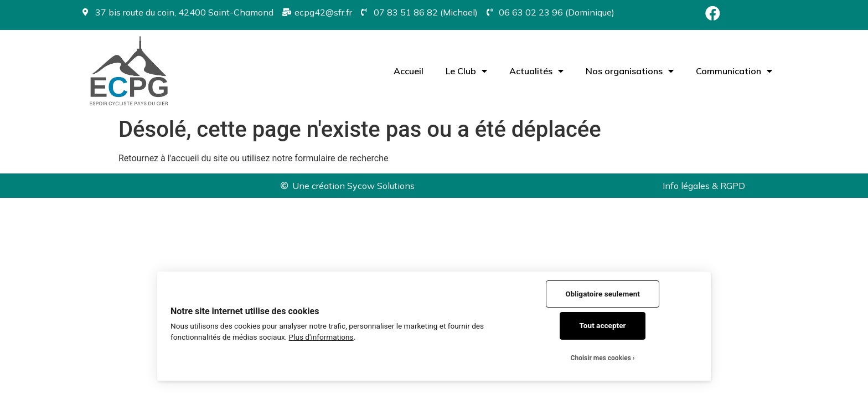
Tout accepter (603, 325)
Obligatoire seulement (603, 294)
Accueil (409, 71)
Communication (734, 71)
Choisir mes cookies (601, 358)
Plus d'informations (321, 337)
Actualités (536, 71)
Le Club (466, 71)
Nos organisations (630, 71)
